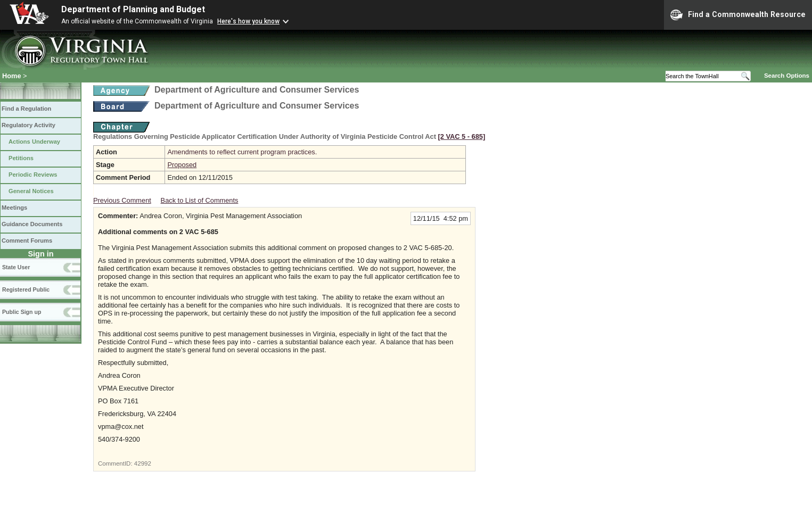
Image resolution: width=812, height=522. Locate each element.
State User (16, 267)
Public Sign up (22, 312)
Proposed (182, 165)
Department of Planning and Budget (133, 9)
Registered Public (26, 289)
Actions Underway (34, 142)
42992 (143, 463)
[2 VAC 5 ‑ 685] (462, 136)
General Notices (31, 191)
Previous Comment (122, 200)
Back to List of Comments (200, 200)
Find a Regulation (26, 109)
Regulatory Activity (28, 125)
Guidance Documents (32, 224)
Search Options (787, 76)
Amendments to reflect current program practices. (242, 152)
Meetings (14, 208)
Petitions (21, 158)
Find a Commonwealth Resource (738, 15)
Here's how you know (248, 21)
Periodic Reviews (33, 175)
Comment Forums (27, 241)
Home (12, 76)
